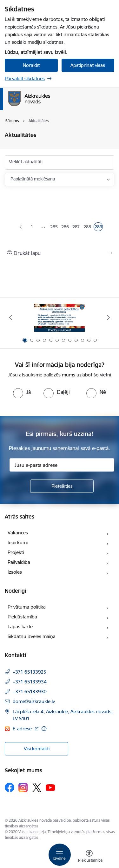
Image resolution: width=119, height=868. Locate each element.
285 (54, 228)
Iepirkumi (18, 542)
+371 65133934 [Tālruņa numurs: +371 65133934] (30, 682)
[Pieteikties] (62, 486)
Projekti (16, 552)
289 (99, 228)
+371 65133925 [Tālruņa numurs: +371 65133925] (30, 672)
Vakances (18, 533)
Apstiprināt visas (88, 65)
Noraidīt (31, 65)
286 (65, 228)
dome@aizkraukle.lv (34, 701)
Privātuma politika (27, 607)
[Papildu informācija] (44, 729)
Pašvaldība (19, 562)
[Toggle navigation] (60, 855)
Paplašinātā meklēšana (33, 179)
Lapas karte (20, 627)
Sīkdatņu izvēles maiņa (32, 636)
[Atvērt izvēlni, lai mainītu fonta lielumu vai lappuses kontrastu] (89, 857)
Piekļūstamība (22, 617)
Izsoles (15, 572)
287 (76, 228)
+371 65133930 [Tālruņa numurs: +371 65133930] (30, 692)
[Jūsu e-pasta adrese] (62, 465)
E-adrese (23, 729)
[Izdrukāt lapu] (60, 253)
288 (87, 228)
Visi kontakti (37, 749)
